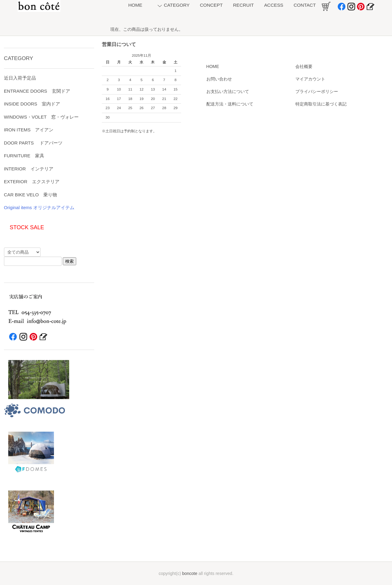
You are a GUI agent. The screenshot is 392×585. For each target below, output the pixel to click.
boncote (190, 573)
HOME (213, 66)
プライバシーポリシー (317, 91)
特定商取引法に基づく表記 (321, 104)
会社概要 (304, 66)
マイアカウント (310, 79)
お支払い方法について (228, 91)
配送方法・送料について (230, 104)
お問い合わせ (219, 79)
